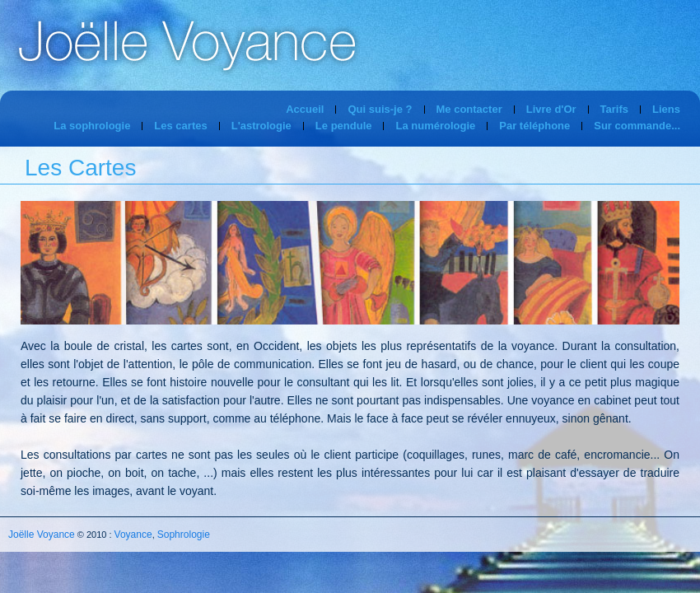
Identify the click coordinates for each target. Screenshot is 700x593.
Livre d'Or (551, 110)
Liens (666, 110)
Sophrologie (184, 535)
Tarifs (614, 110)
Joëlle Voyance (42, 535)
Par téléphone (534, 126)
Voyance (133, 535)
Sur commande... (637, 126)
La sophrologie (92, 126)
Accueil (305, 110)
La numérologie (435, 126)
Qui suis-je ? (380, 110)
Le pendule (344, 126)
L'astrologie (261, 126)
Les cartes (180, 126)
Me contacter (469, 110)
